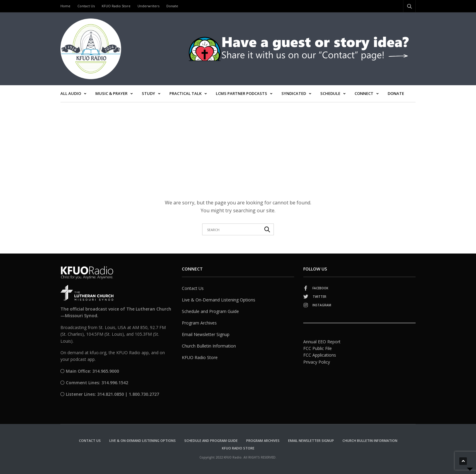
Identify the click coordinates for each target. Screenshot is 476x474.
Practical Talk (185, 93)
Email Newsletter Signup (206, 334)
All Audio (71, 93)
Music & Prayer (111, 93)
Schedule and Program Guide (210, 311)
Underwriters (148, 6)
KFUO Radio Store (116, 6)
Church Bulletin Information (209, 346)
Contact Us (86, 6)
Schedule (330, 93)
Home (65, 6)
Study (148, 93)
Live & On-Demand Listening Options (219, 300)
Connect (364, 93)
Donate (172, 6)
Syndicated (294, 93)
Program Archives (199, 323)
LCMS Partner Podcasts (241, 93)
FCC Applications (320, 355)
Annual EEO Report (322, 342)
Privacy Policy (317, 362)
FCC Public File (318, 348)
